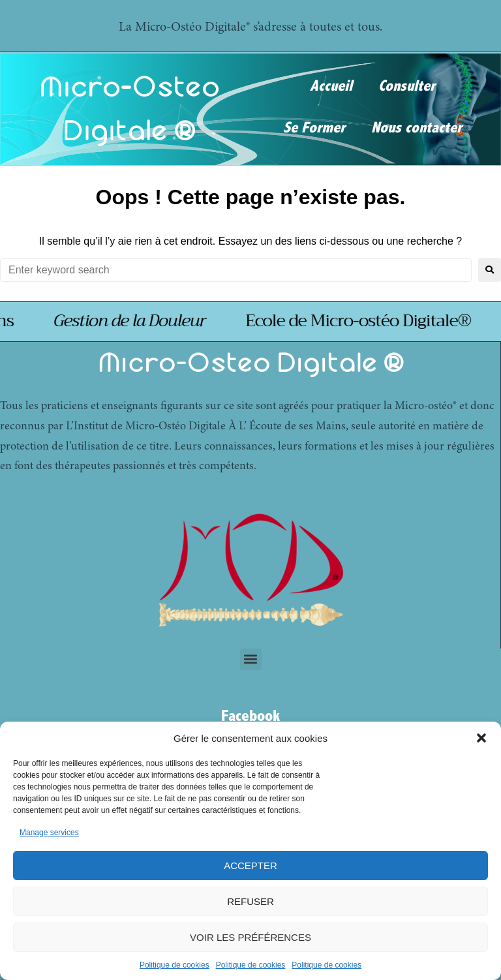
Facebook (250, 716)
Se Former (314, 128)
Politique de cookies (175, 965)
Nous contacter (417, 128)
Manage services (49, 833)
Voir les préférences (250, 937)
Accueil (331, 86)
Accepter (250, 865)
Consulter (407, 86)
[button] (481, 738)
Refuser (250, 901)
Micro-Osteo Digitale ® (250, 362)
